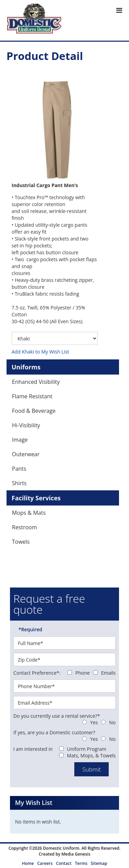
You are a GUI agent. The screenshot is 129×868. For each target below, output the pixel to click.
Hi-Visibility (26, 425)
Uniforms (26, 367)
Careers (45, 863)
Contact (64, 863)
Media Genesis (76, 854)
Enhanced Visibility (36, 382)
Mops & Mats (29, 513)
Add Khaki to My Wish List (40, 352)
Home (28, 863)
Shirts (19, 483)
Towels (21, 542)
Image (20, 440)
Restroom (25, 527)
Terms (81, 863)
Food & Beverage (34, 411)
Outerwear (26, 454)
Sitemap (99, 863)
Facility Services (36, 498)
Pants (19, 469)
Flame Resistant (32, 396)
